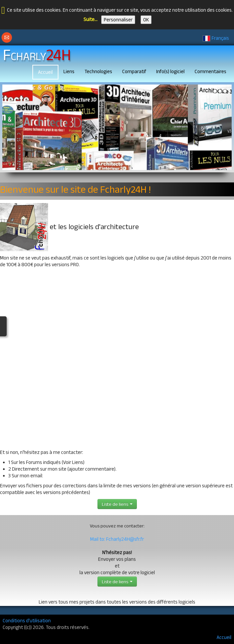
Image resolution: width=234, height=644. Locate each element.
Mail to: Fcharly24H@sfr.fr (117, 539)
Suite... (90, 19)
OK (146, 20)
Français (216, 38)
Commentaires (210, 71)
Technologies (98, 71)
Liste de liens (117, 504)
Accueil (45, 72)
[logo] (39, 54)
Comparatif (134, 71)
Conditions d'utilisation (27, 620)
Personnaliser (118, 20)
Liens (69, 71)
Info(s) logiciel (170, 71)
